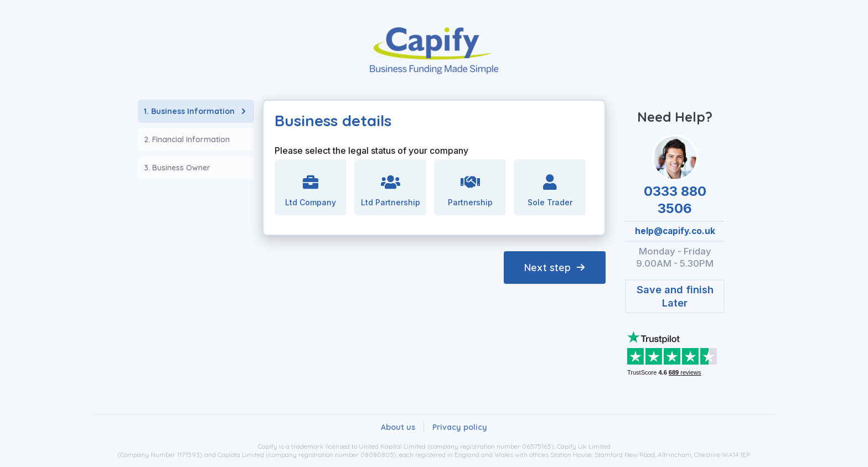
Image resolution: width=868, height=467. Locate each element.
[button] (675, 296)
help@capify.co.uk (675, 231)
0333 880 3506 (675, 200)
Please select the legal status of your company (371, 151)
